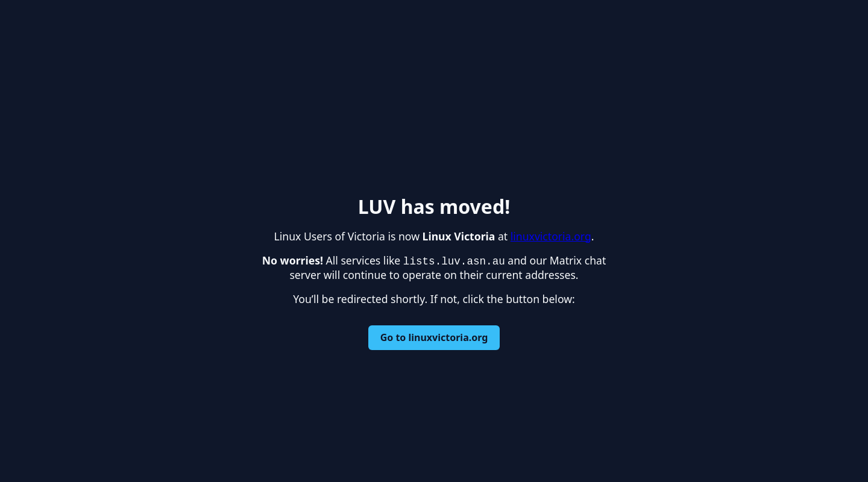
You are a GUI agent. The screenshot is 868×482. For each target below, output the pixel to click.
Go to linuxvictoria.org (434, 337)
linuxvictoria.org (551, 236)
